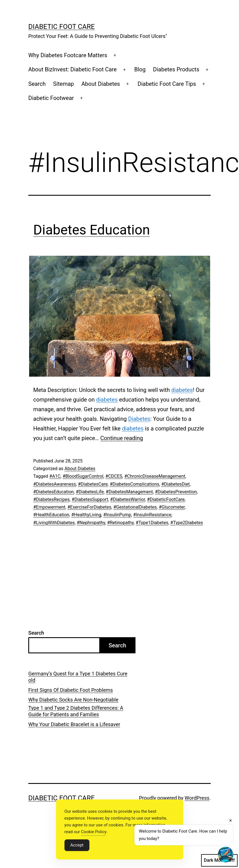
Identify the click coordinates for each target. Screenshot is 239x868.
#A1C (55, 476)
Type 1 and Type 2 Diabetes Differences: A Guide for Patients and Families (76, 711)
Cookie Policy (94, 832)
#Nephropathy (91, 523)
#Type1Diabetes (152, 523)
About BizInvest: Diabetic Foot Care (73, 69)
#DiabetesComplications (134, 484)
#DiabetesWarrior (127, 499)
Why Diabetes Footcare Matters (68, 55)
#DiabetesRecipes (52, 499)
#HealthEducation (51, 515)
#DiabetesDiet (176, 484)
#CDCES (114, 476)
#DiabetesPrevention (176, 492)
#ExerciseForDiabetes (89, 507)
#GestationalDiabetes (135, 507)
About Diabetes (101, 84)
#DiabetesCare (93, 484)
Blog (140, 69)
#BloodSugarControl (83, 476)
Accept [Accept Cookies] (77, 845)
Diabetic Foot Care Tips (167, 84)
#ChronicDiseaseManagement (155, 476)
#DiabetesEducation (54, 492)
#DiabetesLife (90, 492)
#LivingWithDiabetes (54, 523)
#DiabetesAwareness (55, 484)
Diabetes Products (176, 69)
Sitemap (64, 84)
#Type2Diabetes (187, 523)
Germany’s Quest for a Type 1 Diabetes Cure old (78, 677)
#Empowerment (49, 507)
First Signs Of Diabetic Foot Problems (71, 690)
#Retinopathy (120, 523)
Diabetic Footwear (51, 98)
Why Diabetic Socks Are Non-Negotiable (73, 700)
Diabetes (139, 419)
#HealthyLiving (86, 515)
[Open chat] (226, 855)
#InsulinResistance (152, 515)
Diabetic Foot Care (62, 27)
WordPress (197, 798)
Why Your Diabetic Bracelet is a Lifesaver (74, 724)
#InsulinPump (117, 515)
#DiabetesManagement (129, 492)
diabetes (182, 390)
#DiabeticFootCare (166, 499)
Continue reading (121, 438)
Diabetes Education (92, 230)
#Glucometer (172, 507)
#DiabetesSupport (90, 499)
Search (37, 84)
